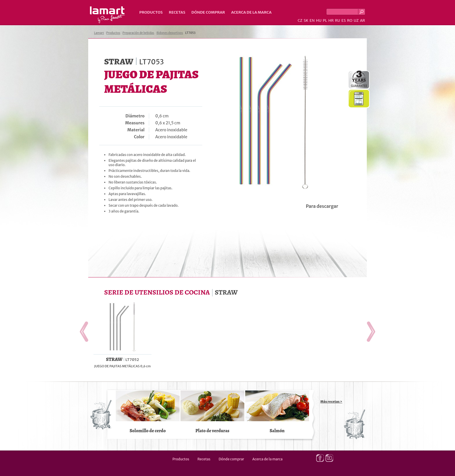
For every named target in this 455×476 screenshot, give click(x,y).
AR (362, 20)
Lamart (108, 15)
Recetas (177, 12)
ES (344, 20)
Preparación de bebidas (138, 33)
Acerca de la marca (251, 12)
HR (331, 20)
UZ (356, 20)
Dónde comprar (208, 12)
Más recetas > (331, 401)
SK (306, 20)
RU (337, 20)
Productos (151, 12)
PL (325, 20)
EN (312, 20)
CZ (300, 20)
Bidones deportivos (170, 33)
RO (350, 20)
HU (319, 20)
